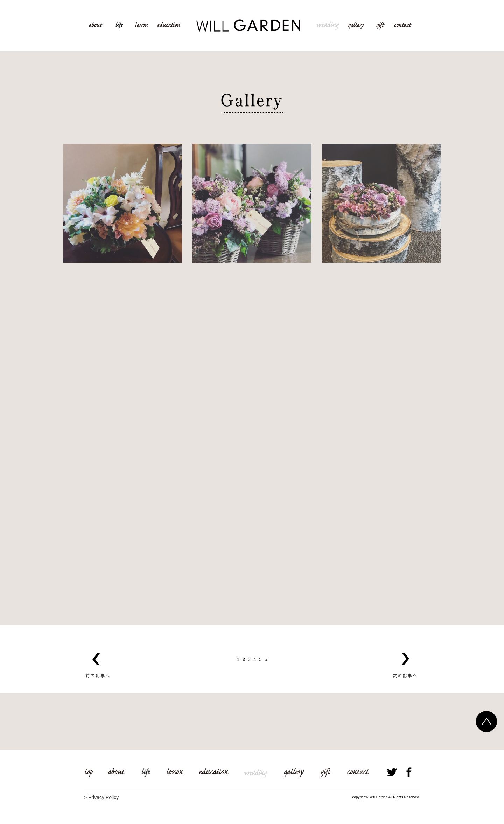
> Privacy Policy (101, 797)
